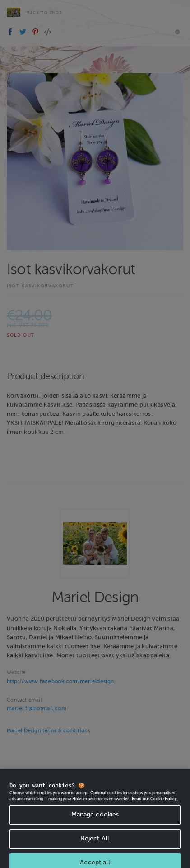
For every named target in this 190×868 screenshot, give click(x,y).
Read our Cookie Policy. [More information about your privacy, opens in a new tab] (155, 803)
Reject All (95, 843)
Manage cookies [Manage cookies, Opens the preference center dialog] (95, 819)
